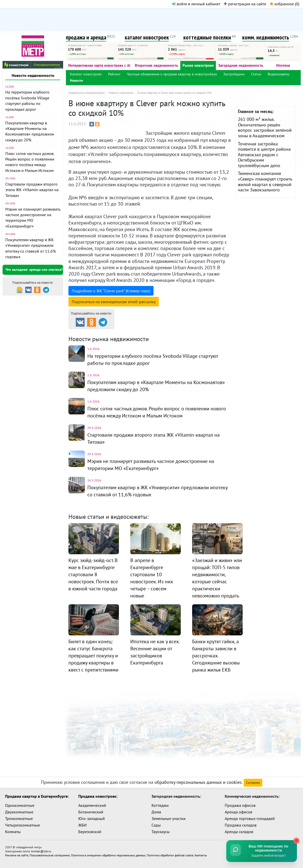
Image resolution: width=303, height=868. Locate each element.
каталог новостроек (147, 37)
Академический (92, 805)
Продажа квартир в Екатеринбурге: (37, 796)
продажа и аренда (86, 37)
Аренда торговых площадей (250, 818)
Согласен (253, 783)
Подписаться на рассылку (114, 302)
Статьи (256, 74)
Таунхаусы (161, 832)
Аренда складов (239, 832)
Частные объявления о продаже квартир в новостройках (172, 74)
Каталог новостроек (86, 74)
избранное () (284, 4)
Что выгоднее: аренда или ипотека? (34, 270)
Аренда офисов (238, 812)
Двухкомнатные (19, 812)
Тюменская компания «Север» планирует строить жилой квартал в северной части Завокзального (265, 182)
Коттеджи (160, 805)
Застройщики (234, 74)
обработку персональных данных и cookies (198, 782)
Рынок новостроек (198, 65)
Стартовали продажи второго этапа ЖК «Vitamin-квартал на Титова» (32, 190)
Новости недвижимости (33, 75)
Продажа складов (241, 825)
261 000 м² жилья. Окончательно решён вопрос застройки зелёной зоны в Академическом (265, 127)
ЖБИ (82, 825)
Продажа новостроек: (98, 796)
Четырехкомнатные (22, 825)
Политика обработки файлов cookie (170, 855)
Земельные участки (169, 818)
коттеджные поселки (207, 37)
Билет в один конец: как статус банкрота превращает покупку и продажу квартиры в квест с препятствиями (93, 656)
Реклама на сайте (17, 855)
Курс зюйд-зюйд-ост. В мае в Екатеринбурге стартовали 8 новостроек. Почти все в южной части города (93, 574)
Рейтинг (114, 74)
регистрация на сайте (245, 4)
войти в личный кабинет (196, 4)
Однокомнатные (20, 805)
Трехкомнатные (19, 818)
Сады (156, 825)
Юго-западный (92, 818)
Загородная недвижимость (241, 65)
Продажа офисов (240, 805)
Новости (77, 80)
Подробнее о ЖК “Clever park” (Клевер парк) (111, 291)
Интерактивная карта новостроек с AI (99, 65)
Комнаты (13, 832)
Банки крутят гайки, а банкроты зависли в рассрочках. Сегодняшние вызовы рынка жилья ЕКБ (216, 656)
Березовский (90, 832)
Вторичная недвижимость (156, 65)
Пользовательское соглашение (50, 855)
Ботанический (91, 812)
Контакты (201, 855)
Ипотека (283, 65)
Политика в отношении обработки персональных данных (108, 855)
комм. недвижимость (266, 37)
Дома (156, 812)
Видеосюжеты (279, 74)
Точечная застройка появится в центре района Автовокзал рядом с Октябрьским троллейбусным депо (264, 155)
